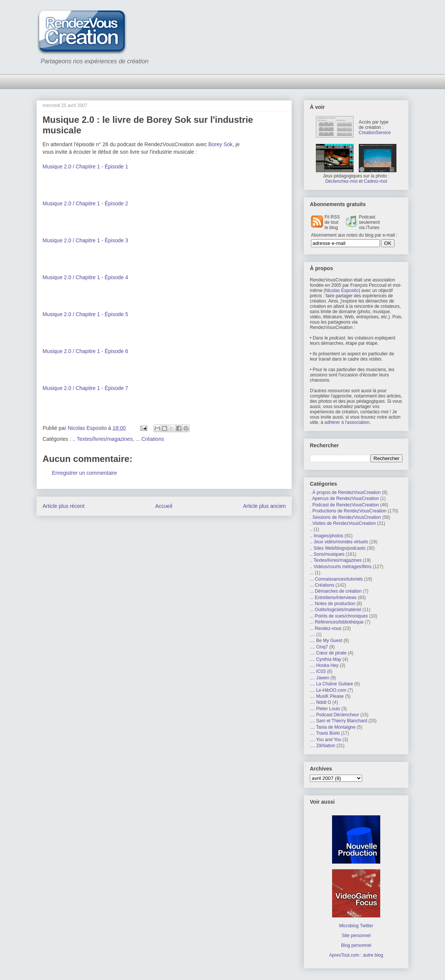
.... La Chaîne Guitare (331, 684)
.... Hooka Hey (324, 665)
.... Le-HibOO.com (328, 690)
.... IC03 (318, 671)
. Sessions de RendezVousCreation (345, 517)
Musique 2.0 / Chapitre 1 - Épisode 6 (85, 351)
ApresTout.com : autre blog (356, 955)
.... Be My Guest (326, 641)
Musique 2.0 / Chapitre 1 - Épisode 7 (85, 388)
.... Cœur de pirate (328, 653)
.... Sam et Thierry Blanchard (339, 721)
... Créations (150, 439)
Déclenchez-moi (341, 181)
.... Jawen (319, 678)
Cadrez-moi (375, 181)
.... (312, 634)
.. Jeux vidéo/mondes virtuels (339, 542)
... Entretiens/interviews (333, 598)
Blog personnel (356, 945)
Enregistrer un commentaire (85, 473)
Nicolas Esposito (342, 290)
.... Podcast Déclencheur (335, 715)
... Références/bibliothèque (337, 622)
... (312, 573)
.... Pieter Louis (325, 709)
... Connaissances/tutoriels (336, 579)
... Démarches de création (336, 591)
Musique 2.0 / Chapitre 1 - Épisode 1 (85, 167)
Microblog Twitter (356, 926)
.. (311, 529)
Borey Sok (220, 144)
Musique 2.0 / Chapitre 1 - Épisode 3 (85, 240)
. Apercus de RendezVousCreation (344, 498)
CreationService (375, 133)
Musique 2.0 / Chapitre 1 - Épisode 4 (85, 277)
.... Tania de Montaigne (333, 727)
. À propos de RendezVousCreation (345, 492)
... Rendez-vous (326, 628)
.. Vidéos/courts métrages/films (341, 567)
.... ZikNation (322, 746)
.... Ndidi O (321, 702)
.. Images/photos (327, 536)
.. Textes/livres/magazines (102, 439)
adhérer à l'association (347, 422)
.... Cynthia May (325, 659)
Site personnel (356, 936)
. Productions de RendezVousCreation (348, 511)
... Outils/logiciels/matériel (335, 610)
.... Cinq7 (319, 647)
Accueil (164, 506)
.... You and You (325, 740)
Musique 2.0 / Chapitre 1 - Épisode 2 (85, 203)
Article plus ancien (264, 506)
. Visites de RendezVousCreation (343, 523)
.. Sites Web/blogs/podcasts (338, 548)
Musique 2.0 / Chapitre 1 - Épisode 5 (85, 314)
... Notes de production (333, 604)
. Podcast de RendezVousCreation (344, 505)
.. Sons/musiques (327, 554)
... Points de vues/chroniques (339, 616)
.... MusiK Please (327, 696)
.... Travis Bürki (325, 733)
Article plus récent (63, 506)
